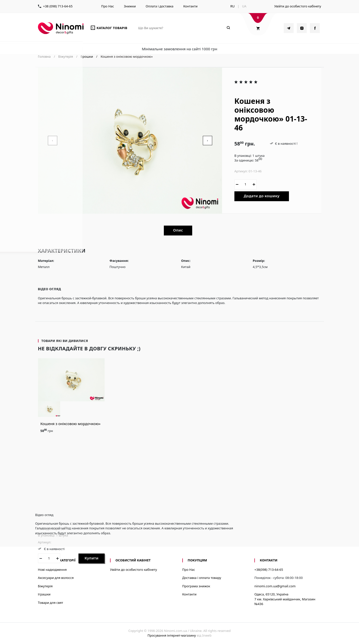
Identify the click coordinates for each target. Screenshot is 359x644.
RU (232, 6)
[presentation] (53, 141)
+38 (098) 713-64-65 (58, 6)
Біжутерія (45, 586)
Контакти (190, 6)
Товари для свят (51, 603)
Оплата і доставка (159, 6)
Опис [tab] (178, 230)
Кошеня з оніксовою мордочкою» (71, 424)
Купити (92, 558)
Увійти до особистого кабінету (298, 6)
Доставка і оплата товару (202, 578)
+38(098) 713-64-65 (269, 570)
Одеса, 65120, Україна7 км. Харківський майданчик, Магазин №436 (285, 599)
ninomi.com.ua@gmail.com (275, 586)
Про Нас (108, 6)
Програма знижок (196, 586)
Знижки (130, 6)
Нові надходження (52, 570)
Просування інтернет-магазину (172, 635)
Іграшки (44, 594)
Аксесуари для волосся (56, 578)
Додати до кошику (262, 196)
